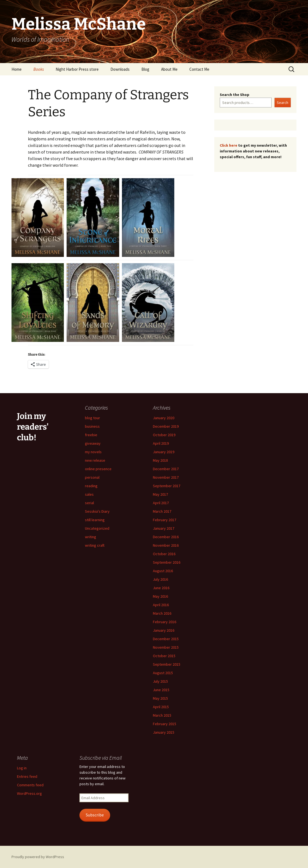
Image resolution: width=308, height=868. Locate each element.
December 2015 (166, 639)
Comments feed (30, 785)
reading (91, 486)
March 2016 (162, 613)
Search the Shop (235, 95)
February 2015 (165, 724)
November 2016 (166, 545)
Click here (229, 145)
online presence (98, 469)
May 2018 (160, 460)
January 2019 (164, 452)
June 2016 (161, 588)
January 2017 (164, 528)
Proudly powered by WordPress (38, 857)
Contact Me (199, 69)
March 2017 (162, 511)
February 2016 (165, 622)
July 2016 (160, 579)
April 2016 (161, 605)
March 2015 (162, 715)
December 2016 (166, 537)
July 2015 (160, 681)
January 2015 (164, 732)
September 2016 (167, 562)
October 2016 (164, 554)
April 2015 (161, 707)
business (92, 426)
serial (89, 503)
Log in (22, 768)
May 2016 (160, 596)
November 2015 (166, 647)
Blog (145, 69)
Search (283, 103)
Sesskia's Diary (97, 511)
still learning (95, 520)
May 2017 (160, 494)
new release (95, 460)
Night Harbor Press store (77, 69)
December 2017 (166, 469)
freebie (91, 435)
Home (17, 69)
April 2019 (161, 443)
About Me (169, 69)
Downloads (120, 69)
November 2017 (166, 477)
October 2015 (164, 656)
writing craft (95, 545)
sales (89, 494)
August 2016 (163, 571)
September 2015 (167, 664)
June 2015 (161, 690)
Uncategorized (97, 528)
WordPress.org (29, 793)
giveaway (93, 443)
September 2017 (167, 486)
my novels (93, 452)
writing (91, 537)
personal (92, 477)
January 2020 (164, 418)
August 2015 (163, 673)
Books (39, 69)
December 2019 (166, 426)
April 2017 (161, 503)
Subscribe (95, 815)
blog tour (92, 418)
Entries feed (27, 776)
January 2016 (164, 630)
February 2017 (165, 520)
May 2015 (160, 698)
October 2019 (164, 435)
